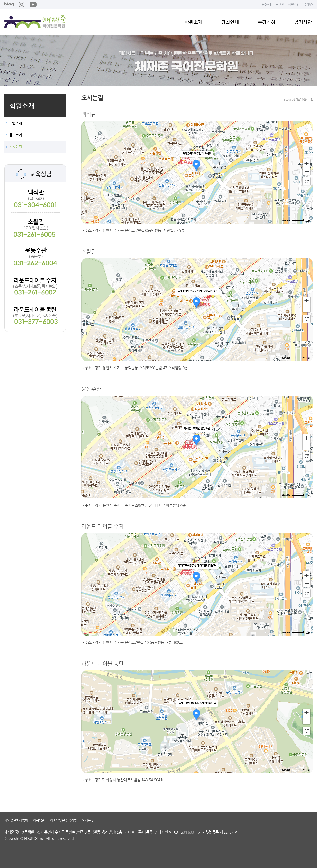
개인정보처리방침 (16, 820)
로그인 (280, 4)
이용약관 (39, 820)
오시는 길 (88, 820)
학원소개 (194, 22)
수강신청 (267, 22)
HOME (267, 4)
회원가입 (294, 4)
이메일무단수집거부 (64, 820)
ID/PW (308, 4)
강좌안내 (230, 22)
